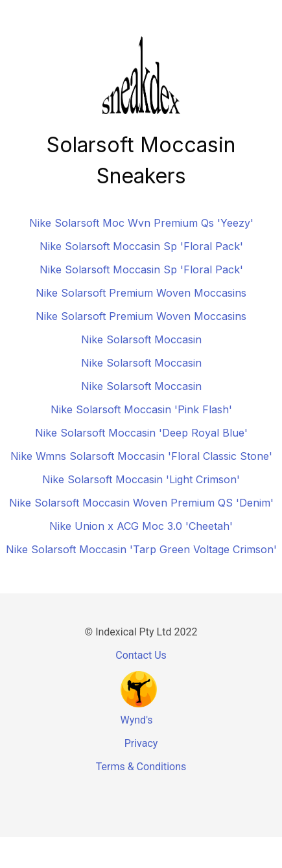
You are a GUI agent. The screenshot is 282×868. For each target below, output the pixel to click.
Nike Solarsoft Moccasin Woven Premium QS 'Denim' (141, 503)
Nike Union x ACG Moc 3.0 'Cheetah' (141, 526)
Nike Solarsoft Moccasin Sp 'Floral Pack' (141, 246)
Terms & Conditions (141, 767)
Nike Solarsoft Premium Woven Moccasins (141, 293)
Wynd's (137, 720)
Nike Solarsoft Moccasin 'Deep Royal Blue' (141, 433)
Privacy (141, 743)
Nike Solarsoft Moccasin (141, 339)
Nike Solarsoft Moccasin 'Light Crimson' (141, 479)
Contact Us (141, 655)
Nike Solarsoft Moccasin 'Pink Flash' (141, 409)
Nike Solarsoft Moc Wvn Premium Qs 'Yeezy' (141, 223)
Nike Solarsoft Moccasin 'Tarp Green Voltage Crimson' (141, 549)
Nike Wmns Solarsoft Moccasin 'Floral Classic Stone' (141, 456)
